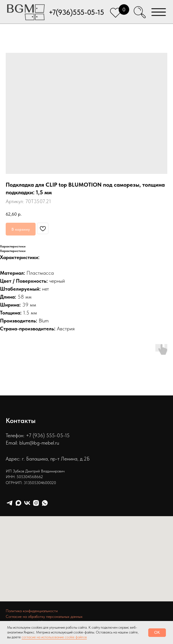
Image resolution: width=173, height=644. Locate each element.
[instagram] (36, 503)
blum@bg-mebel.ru (39, 443)
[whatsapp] (45, 503)
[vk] (27, 503)
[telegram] (10, 503)
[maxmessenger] (18, 503)
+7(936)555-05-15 (76, 12)
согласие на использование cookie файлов (54, 637)
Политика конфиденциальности (32, 611)
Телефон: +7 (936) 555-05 (34, 435)
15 (67, 435)
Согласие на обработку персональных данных (44, 616)
